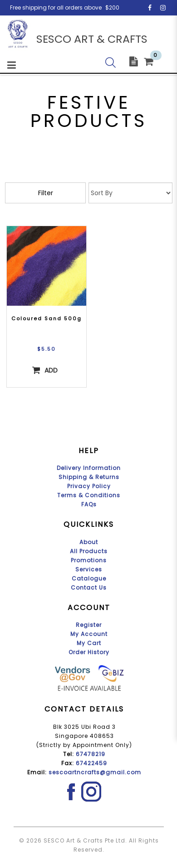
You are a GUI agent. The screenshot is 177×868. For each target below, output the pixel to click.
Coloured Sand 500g (47, 318)
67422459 (91, 763)
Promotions (89, 560)
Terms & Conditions (89, 495)
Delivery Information (89, 468)
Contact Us (89, 588)
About (89, 542)
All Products (89, 551)
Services (89, 569)
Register (89, 625)
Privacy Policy (89, 486)
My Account (89, 634)
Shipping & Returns (89, 477)
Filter (46, 193)
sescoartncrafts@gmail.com (95, 772)
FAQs (89, 504)
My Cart (89, 643)
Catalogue (89, 578)
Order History (89, 652)
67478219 (91, 754)
